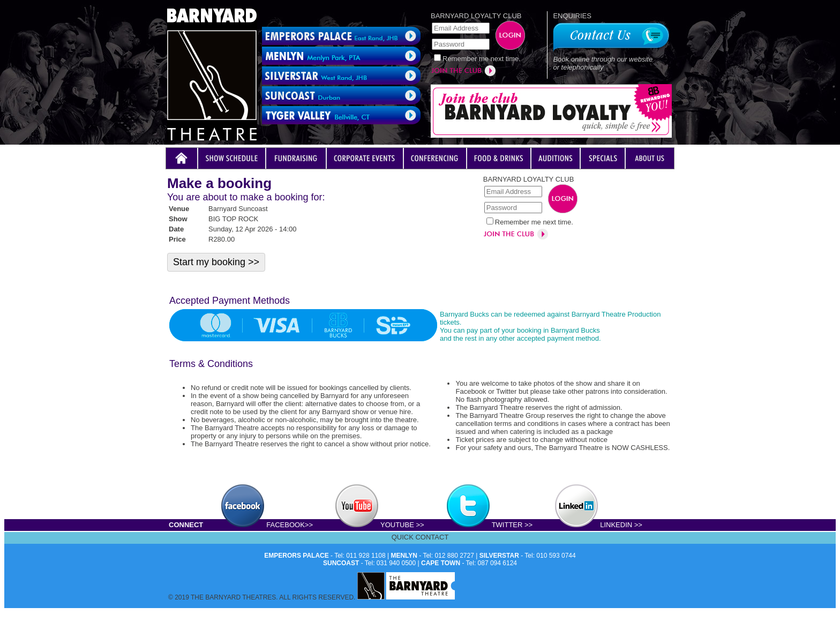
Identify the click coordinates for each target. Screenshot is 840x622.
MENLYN (404, 556)
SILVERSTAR (499, 556)
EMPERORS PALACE (296, 556)
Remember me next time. (482, 59)
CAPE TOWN (441, 563)
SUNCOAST (341, 563)
